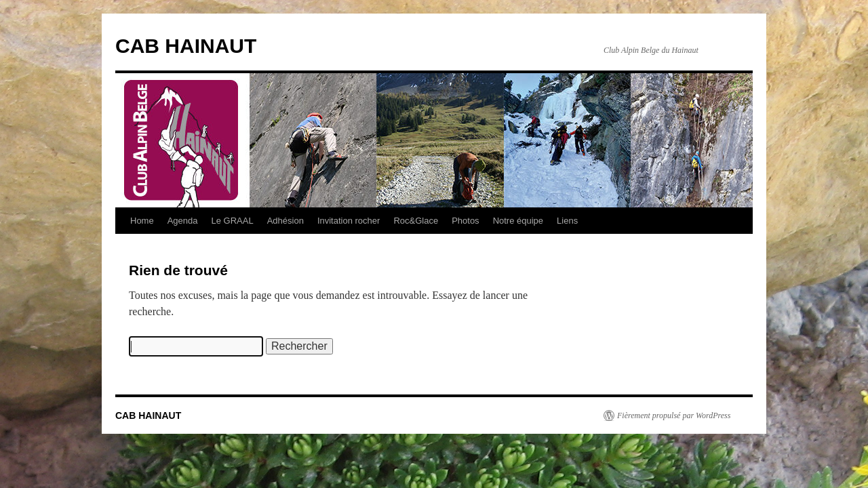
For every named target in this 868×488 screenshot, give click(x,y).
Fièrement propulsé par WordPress (674, 415)
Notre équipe (518, 221)
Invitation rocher (349, 221)
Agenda (183, 221)
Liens (567, 221)
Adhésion (285, 221)
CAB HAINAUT (186, 46)
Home (142, 221)
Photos (465, 221)
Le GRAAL (233, 221)
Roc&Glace (416, 221)
